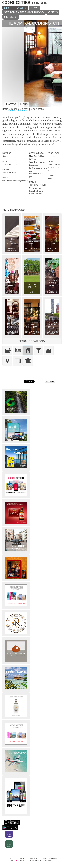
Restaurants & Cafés (33, 109)
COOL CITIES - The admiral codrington (17, 3)
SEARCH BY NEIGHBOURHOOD (24, 13)
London (15, 109)
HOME (5, 109)
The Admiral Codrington (18, 111)
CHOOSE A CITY (15, 8)
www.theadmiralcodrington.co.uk (15, 181)
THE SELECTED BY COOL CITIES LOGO (36, 861)
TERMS (10, 858)
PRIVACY (22, 858)
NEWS (35, 8)
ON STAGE (11, 17)
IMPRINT (34, 858)
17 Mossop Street (10, 164)
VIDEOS (53, 13)
